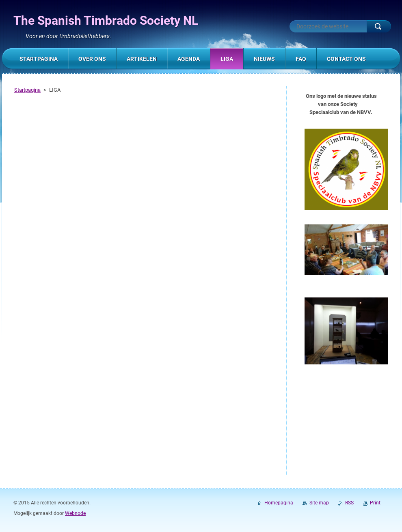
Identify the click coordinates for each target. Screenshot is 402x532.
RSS (349, 503)
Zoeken (379, 26)
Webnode (75, 513)
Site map (319, 503)
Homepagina (279, 503)
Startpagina (27, 90)
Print (375, 503)
